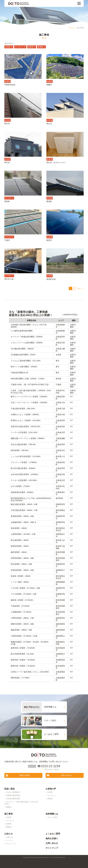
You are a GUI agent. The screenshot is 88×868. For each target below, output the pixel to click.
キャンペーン (11, 844)
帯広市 (7, 124)
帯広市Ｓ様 (9, 279)
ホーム (71, 28)
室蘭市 (49, 85)
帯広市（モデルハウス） (56, 163)
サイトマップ (52, 848)
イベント (10, 840)
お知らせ (8, 834)
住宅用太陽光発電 (13, 799)
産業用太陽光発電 (13, 795)
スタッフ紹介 (52, 817)
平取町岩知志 (10, 85)
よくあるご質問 (53, 834)
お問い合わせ (66, 775)
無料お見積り (25, 775)
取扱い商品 (10, 789)
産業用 (31, 47)
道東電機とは (52, 814)
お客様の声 (51, 789)
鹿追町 (49, 201)
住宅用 (8, 47)
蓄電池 (40, 47)
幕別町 (7, 201)
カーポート (19, 47)
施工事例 (8, 814)
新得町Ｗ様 (51, 279)
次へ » (80, 288)
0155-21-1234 (51, 766)
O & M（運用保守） (14, 792)
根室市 (49, 240)
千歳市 (7, 240)
